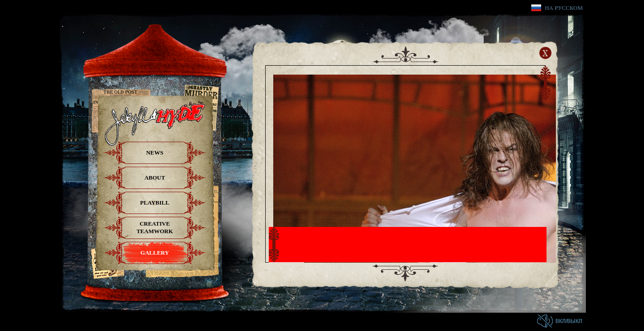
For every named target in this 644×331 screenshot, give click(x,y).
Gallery (155, 253)
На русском (564, 8)
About (155, 178)
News (155, 153)
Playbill (155, 203)
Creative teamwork (155, 227)
